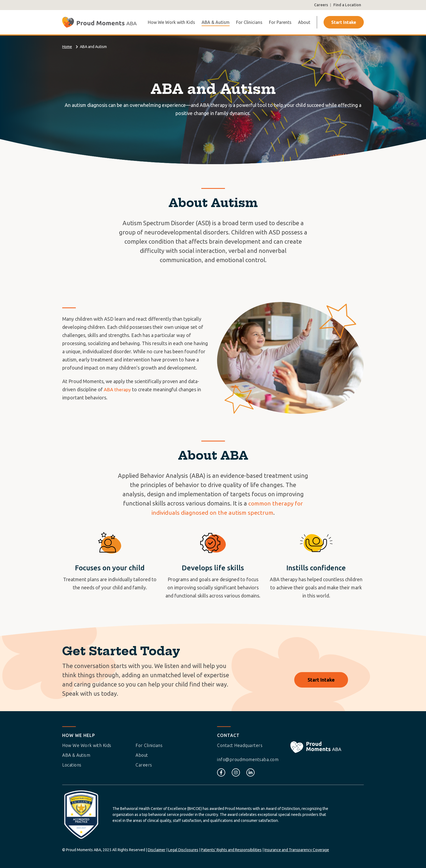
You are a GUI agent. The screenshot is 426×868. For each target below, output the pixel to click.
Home (67, 47)
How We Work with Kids (171, 22)
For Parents (280, 22)
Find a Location (347, 5)
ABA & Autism (216, 22)
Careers (321, 5)
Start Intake (344, 22)
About (304, 22)
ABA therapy (118, 389)
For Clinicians (249, 22)
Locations (72, 765)
